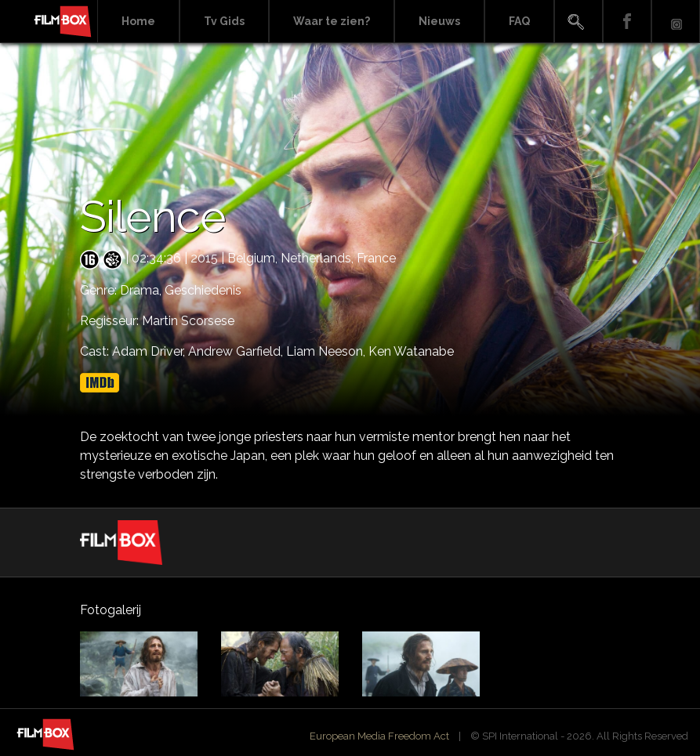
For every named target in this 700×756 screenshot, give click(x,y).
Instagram (676, 22)
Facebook (627, 22)
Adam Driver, (150, 351)
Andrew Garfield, (237, 351)
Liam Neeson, (327, 351)
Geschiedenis (203, 290)
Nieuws (439, 21)
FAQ (519, 21)
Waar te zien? (332, 21)
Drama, (142, 290)
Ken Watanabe (411, 351)
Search (578, 22)
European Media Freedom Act (379, 736)
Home (138, 21)
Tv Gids (224, 21)
